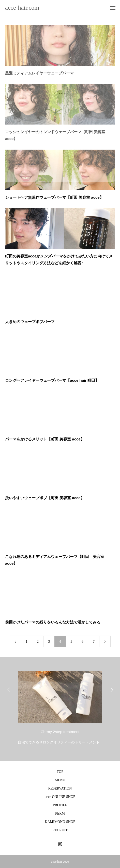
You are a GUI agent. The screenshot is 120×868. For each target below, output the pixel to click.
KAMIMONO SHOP (60, 822)
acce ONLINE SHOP (60, 797)
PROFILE (60, 805)
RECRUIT (60, 830)
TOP (60, 772)
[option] (60, 707)
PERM (60, 813)
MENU (60, 780)
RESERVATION (60, 788)
